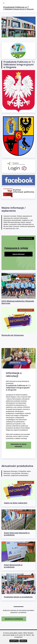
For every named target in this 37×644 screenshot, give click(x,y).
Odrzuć (23, 641)
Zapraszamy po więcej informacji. (18, 445)
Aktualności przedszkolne (14, 619)
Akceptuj (14, 641)
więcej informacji (18, 254)
